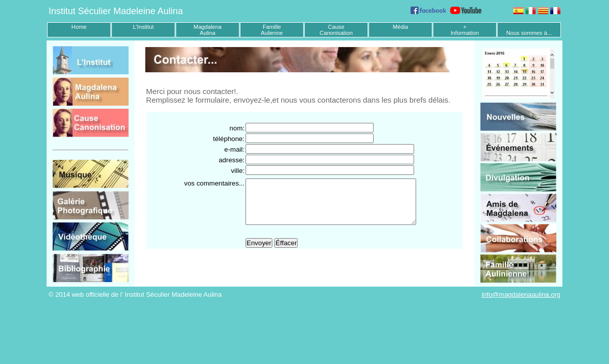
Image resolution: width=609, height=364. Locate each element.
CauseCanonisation (336, 30)
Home (79, 27)
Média (400, 27)
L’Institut (143, 27)
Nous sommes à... (529, 33)
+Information (465, 30)
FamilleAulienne (272, 30)
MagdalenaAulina (207, 30)
